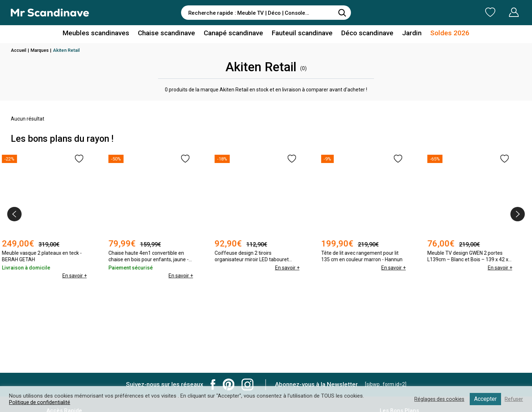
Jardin (406, 34)
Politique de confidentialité (40, 402)
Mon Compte (500, 12)
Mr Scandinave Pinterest (229, 384)
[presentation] (14, 214)
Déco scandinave (364, 34)
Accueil (19, 50)
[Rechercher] (342, 13)
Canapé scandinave (235, 34)
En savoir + (84, 268)
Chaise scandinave (171, 34)
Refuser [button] (514, 399)
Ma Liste (452, 12)
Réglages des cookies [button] (438, 399)
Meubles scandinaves (104, 34)
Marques (41, 50)
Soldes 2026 (442, 34)
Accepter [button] (485, 399)
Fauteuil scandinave (301, 34)
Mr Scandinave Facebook (213, 384)
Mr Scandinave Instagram (247, 384)
